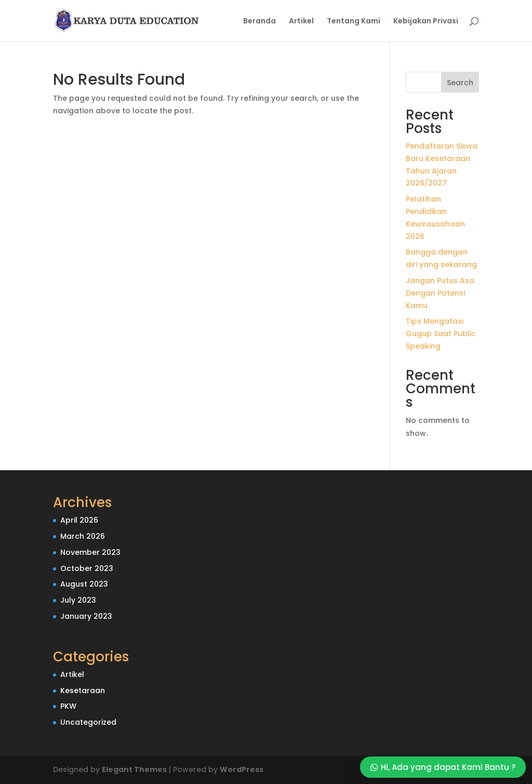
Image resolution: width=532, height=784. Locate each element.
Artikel (301, 22)
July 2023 (78, 600)
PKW (68, 706)
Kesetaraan (83, 690)
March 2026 (83, 536)
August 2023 (84, 584)
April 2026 (79, 520)
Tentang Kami (354, 22)
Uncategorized (88, 722)
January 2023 (86, 616)
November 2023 (90, 552)
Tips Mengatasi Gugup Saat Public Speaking (441, 334)
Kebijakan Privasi (426, 22)
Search (460, 83)
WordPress (242, 769)
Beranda (260, 22)
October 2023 (87, 568)
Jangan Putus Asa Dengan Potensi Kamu (440, 293)
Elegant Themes (134, 769)
